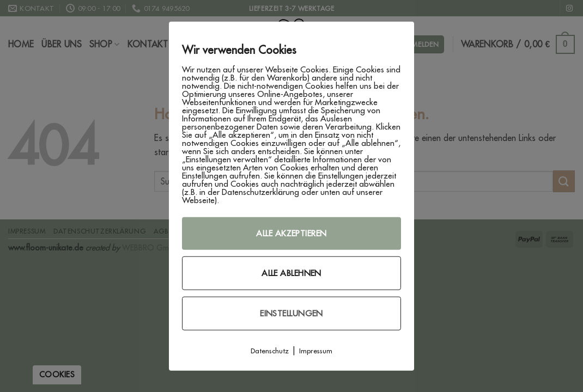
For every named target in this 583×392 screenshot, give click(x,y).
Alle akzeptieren (291, 233)
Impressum (316, 351)
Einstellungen (291, 313)
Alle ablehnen (291, 273)
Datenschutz (270, 351)
